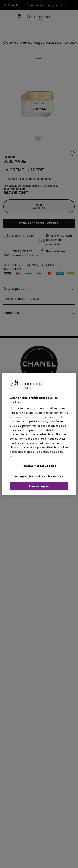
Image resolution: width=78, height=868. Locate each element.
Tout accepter (39, 486)
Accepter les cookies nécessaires (39, 476)
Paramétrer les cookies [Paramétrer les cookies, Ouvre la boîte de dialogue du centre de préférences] (39, 466)
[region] (39, 434)
